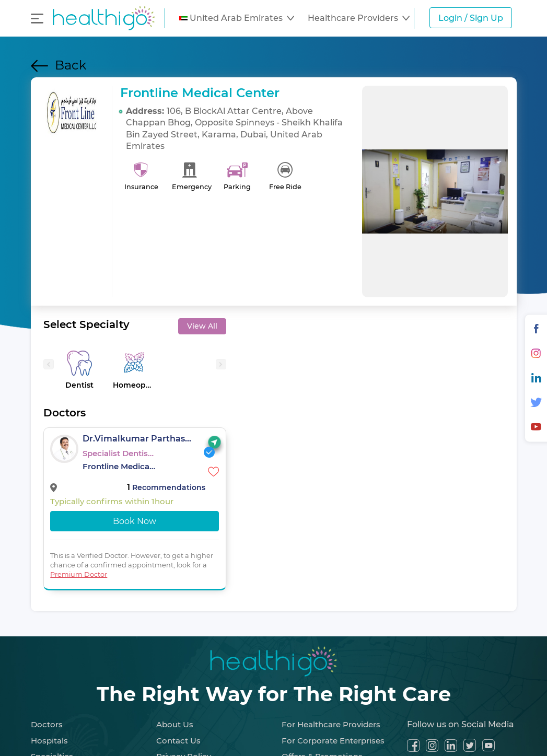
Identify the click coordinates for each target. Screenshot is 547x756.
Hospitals (49, 741)
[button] (237, 18)
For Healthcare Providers (331, 724)
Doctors (47, 724)
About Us (175, 724)
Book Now (135, 521)
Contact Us (178, 741)
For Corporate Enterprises (333, 741)
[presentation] (49, 364)
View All (202, 326)
